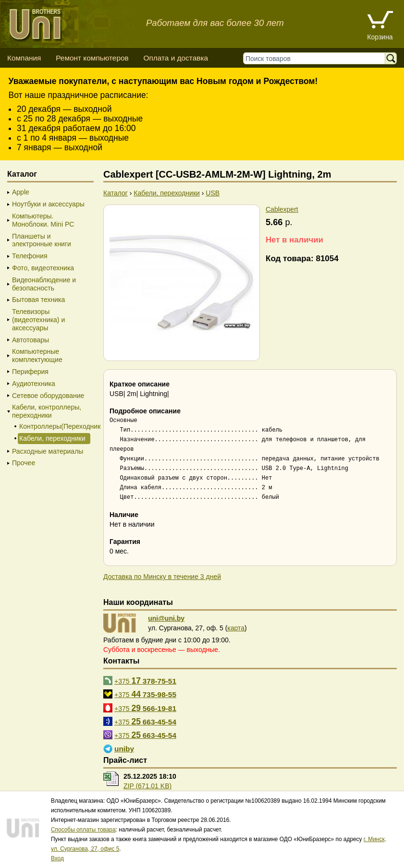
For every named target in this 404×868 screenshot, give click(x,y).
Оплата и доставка (176, 58)
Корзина (380, 37)
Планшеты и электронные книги (42, 240)
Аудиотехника (34, 384)
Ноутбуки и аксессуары (48, 204)
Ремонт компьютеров (92, 58)
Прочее (24, 463)
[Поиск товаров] (316, 58)
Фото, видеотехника (43, 268)
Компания (24, 58)
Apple (21, 192)
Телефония (30, 256)
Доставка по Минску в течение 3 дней (162, 577)
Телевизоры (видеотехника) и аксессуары (38, 320)
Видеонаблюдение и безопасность (44, 284)
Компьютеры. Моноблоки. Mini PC (43, 220)
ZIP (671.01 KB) (147, 786)
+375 (145, 681)
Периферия (30, 372)
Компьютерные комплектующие (37, 356)
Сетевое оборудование (48, 396)
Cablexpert (282, 209)
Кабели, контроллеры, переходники (47, 411)
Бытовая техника (38, 300)
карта (236, 628)
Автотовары (31, 340)
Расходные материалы (48, 451)
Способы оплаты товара (83, 830)
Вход (57, 858)
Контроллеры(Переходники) (54, 426)
